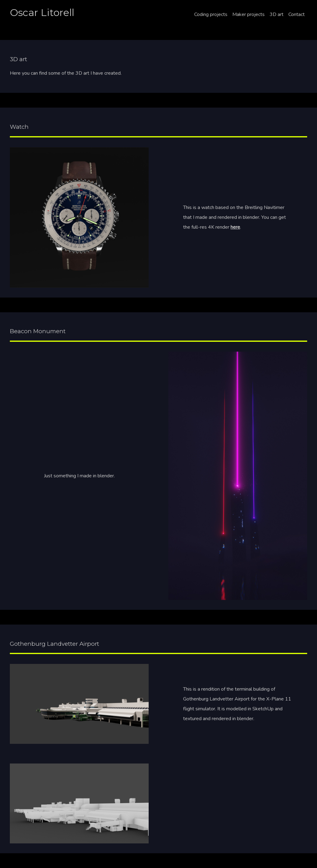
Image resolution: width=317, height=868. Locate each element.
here (235, 227)
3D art (277, 14)
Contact (297, 14)
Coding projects (211, 14)
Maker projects (249, 14)
